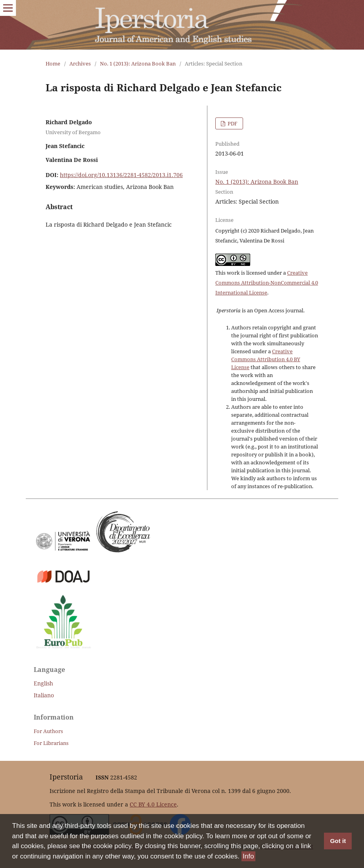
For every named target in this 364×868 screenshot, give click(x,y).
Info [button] (248, 856)
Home (53, 64)
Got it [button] (338, 841)
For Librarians (51, 743)
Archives (80, 64)
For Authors (48, 731)
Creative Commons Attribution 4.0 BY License (266, 359)
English (43, 683)
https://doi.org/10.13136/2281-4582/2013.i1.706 (121, 175)
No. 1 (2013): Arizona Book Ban (138, 64)
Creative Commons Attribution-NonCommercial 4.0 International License (267, 283)
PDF (232, 123)
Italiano (44, 695)
